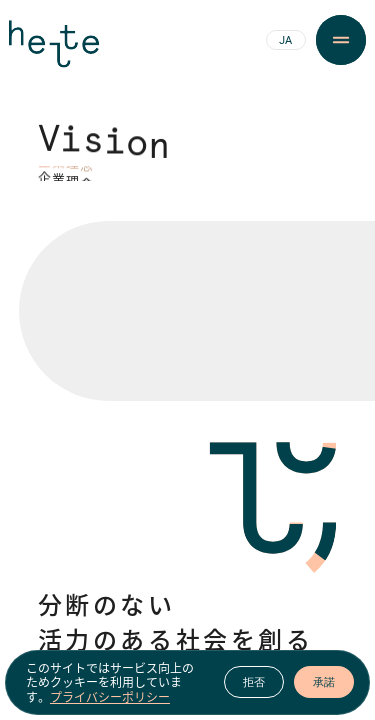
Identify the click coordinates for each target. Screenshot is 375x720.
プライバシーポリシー (110, 700)
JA (285, 41)
